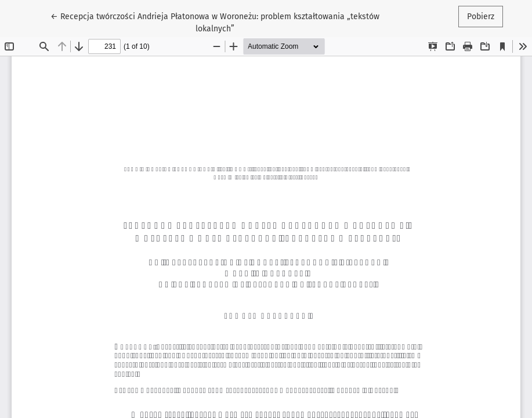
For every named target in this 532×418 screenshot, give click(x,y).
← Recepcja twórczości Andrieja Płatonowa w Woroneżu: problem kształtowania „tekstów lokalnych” (215, 22)
